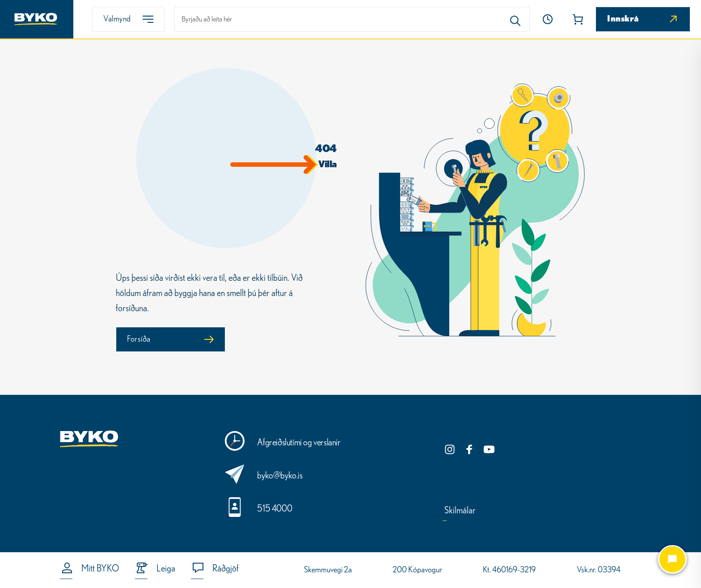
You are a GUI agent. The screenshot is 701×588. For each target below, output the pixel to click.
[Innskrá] (643, 19)
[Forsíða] (171, 339)
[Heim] (37, 19)
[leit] (352, 19)
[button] (548, 19)
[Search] (515, 19)
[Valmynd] (128, 19)
